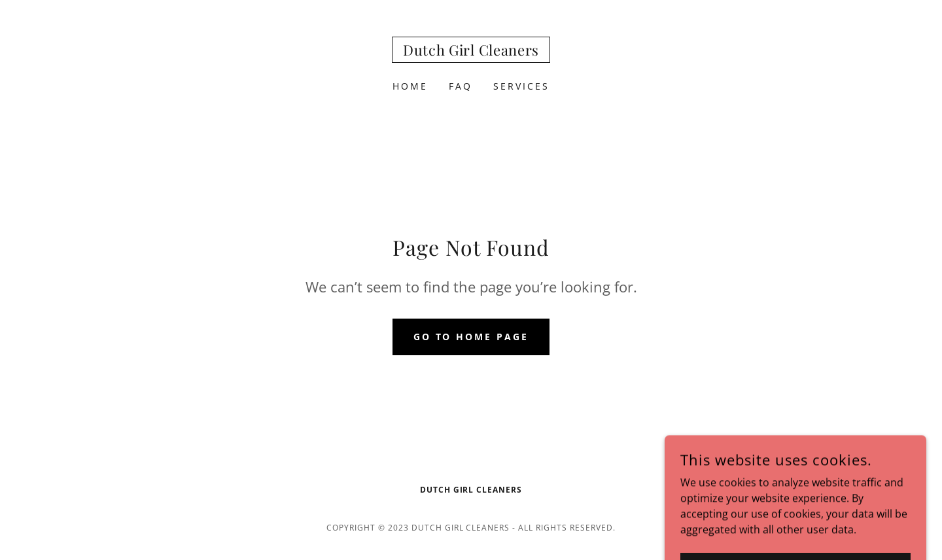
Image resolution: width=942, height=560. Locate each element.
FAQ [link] (461, 86)
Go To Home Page (471, 337)
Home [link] (410, 86)
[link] (471, 52)
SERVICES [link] (521, 86)
